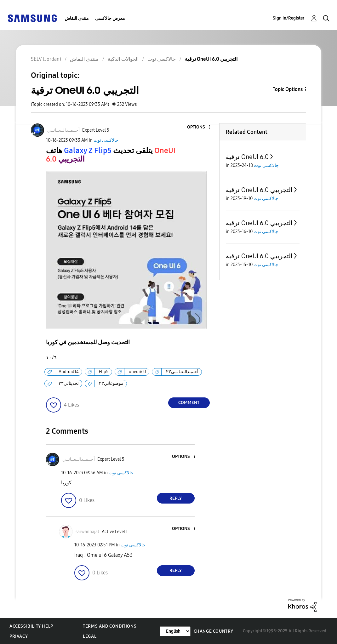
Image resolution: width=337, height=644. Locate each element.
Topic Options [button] (288, 89)
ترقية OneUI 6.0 (247, 157)
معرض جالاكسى (110, 18)
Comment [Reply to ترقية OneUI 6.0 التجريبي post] (189, 403)
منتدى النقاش (77, 18)
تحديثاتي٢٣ (69, 383)
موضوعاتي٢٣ (111, 383)
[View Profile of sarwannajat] (87, 532)
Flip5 (104, 372)
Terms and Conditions (110, 626)
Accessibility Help (31, 626)
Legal (90, 636)
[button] (199, 127)
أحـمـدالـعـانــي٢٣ (182, 372)
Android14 (69, 372)
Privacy (19, 636)
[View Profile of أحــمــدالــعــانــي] (63, 130)
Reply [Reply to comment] (176, 498)
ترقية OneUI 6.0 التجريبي (259, 190)
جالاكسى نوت (106, 140)
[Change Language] (175, 631)
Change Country (214, 631)
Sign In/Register (289, 18)
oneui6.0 (137, 372)
